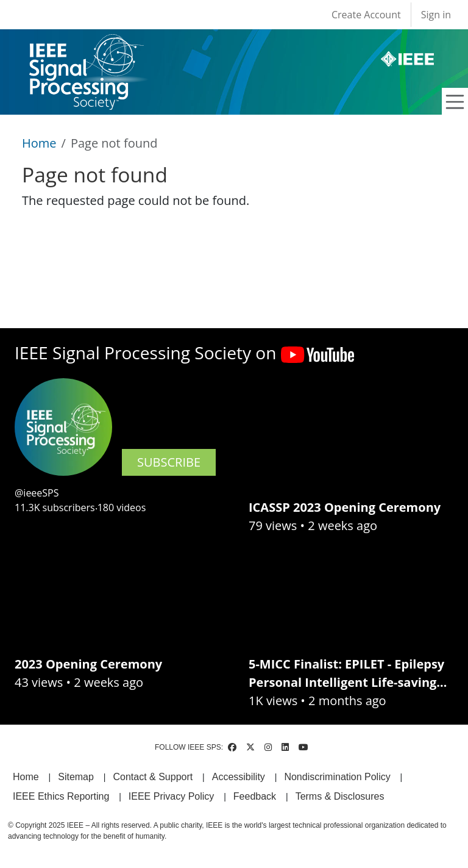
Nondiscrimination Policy (337, 777)
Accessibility (239, 777)
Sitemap (76, 777)
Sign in (436, 15)
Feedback (255, 796)
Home (39, 143)
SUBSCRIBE (169, 462)
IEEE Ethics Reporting (61, 796)
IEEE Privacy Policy (171, 796)
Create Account (366, 15)
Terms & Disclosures (340, 796)
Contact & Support (153, 777)
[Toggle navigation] (455, 102)
